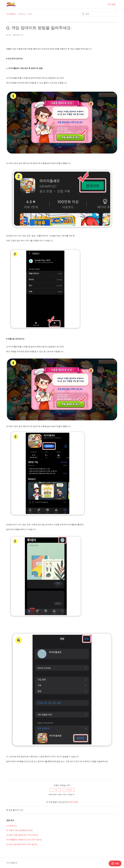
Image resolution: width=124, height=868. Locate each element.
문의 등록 (112, 4)
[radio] (55, 790)
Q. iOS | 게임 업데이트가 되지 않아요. (22, 844)
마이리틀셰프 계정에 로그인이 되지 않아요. (24, 840)
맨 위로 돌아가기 (15, 810)
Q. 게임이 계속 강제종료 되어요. (20, 830)
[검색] (99, 14)
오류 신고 (22, 14)
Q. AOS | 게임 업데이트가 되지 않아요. (22, 835)
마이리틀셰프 (11, 14)
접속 (30, 14)
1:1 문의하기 (12, 826)
